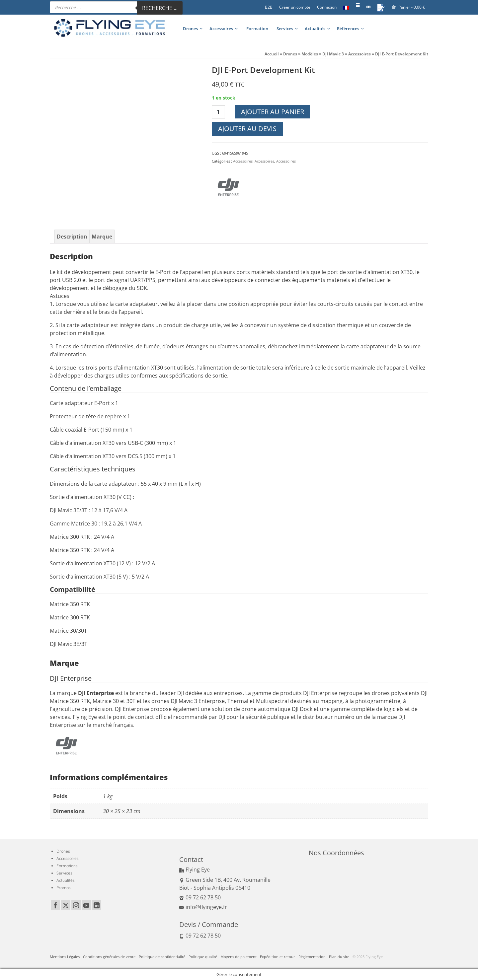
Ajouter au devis (247, 129)
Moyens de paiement (239, 957)
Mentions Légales (65, 957)
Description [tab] (72, 237)
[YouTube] (86, 905)
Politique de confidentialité (162, 957)
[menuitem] (346, 7)
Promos (64, 888)
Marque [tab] (102, 237)
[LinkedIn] (97, 905)
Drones (63, 851)
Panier (408, 7)
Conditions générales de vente (109, 957)
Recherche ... (160, 8)
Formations (67, 866)
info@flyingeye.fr (203, 907)
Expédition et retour (278, 957)
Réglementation (312, 957)
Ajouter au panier (273, 112)
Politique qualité (203, 957)
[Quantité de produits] (218, 112)
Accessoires (243, 161)
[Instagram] (76, 905)
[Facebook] (55, 905)
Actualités (66, 880)
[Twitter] (66, 905)
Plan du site (339, 957)
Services (64, 873)
